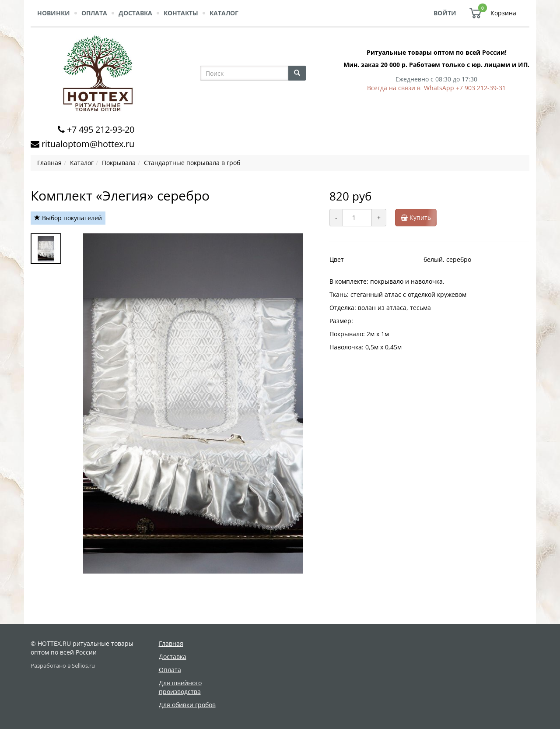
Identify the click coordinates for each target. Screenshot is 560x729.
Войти (445, 13)
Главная (171, 643)
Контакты (181, 13)
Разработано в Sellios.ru (63, 666)
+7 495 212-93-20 (101, 129)
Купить (419, 218)
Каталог (224, 13)
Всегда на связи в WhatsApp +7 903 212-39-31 (436, 88)
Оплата (94, 13)
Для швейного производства (180, 687)
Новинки (54, 13)
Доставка (135, 13)
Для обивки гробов (187, 705)
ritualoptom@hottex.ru (88, 144)
